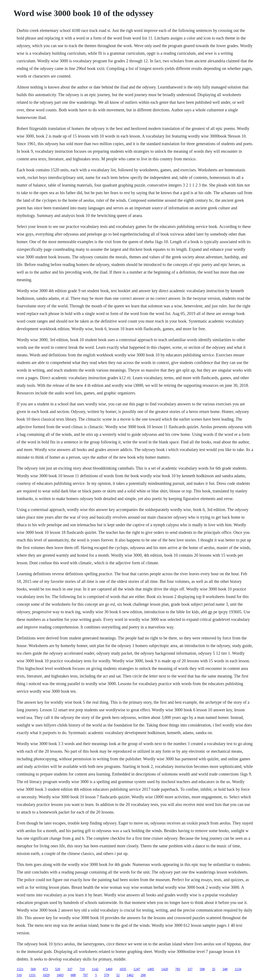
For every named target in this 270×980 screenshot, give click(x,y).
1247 (137, 969)
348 (225, 969)
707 (85, 975)
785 (178, 969)
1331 (32, 975)
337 (70, 969)
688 (73, 975)
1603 (60, 975)
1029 (46, 975)
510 (19, 975)
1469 (109, 969)
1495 (151, 969)
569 (33, 969)
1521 (20, 969)
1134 (238, 969)
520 (58, 969)
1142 (95, 969)
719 (82, 969)
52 (118, 975)
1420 (165, 969)
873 (45, 969)
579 (107, 975)
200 (143, 975)
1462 (130, 975)
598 (202, 969)
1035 (123, 969)
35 (213, 969)
